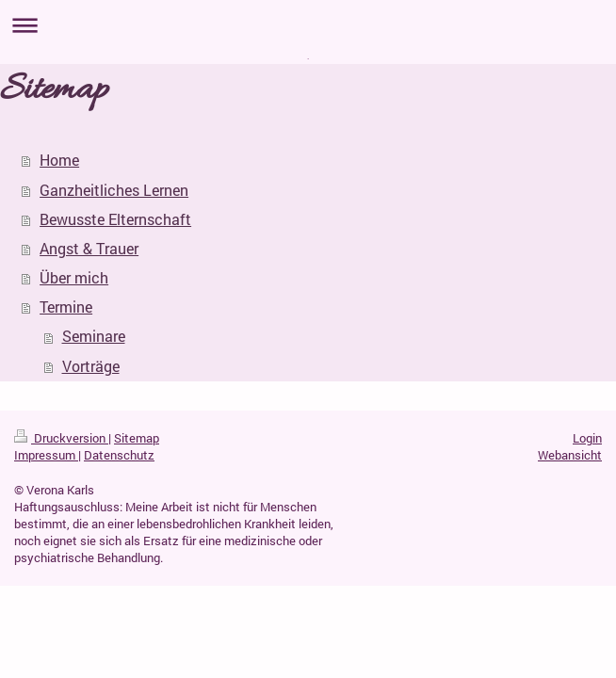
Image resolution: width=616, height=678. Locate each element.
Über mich (74, 278)
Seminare (94, 336)
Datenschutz (119, 455)
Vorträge (91, 366)
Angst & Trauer (89, 249)
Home (59, 160)
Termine (66, 307)
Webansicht (570, 455)
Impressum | (48, 455)
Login (587, 438)
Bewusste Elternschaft (115, 219)
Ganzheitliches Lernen (114, 190)
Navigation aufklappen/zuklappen (308, 25)
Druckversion (61, 438)
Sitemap (137, 438)
